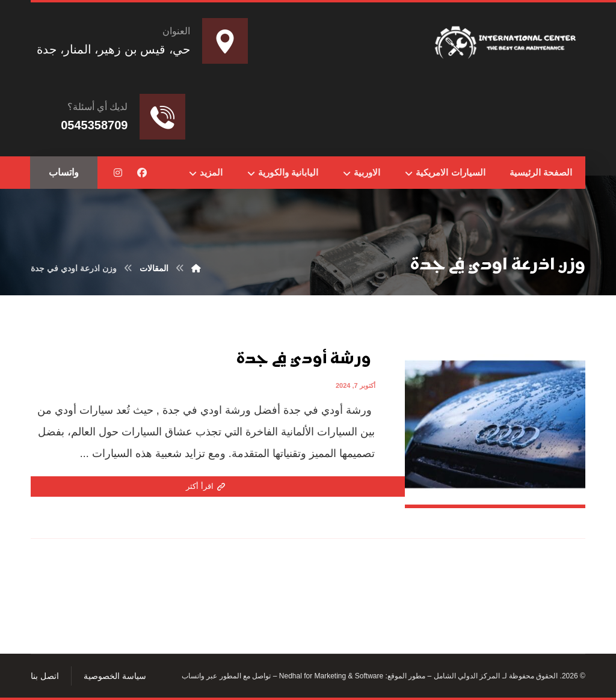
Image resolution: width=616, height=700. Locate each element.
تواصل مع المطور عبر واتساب (226, 676)
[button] (142, 173)
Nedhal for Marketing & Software (330, 676)
